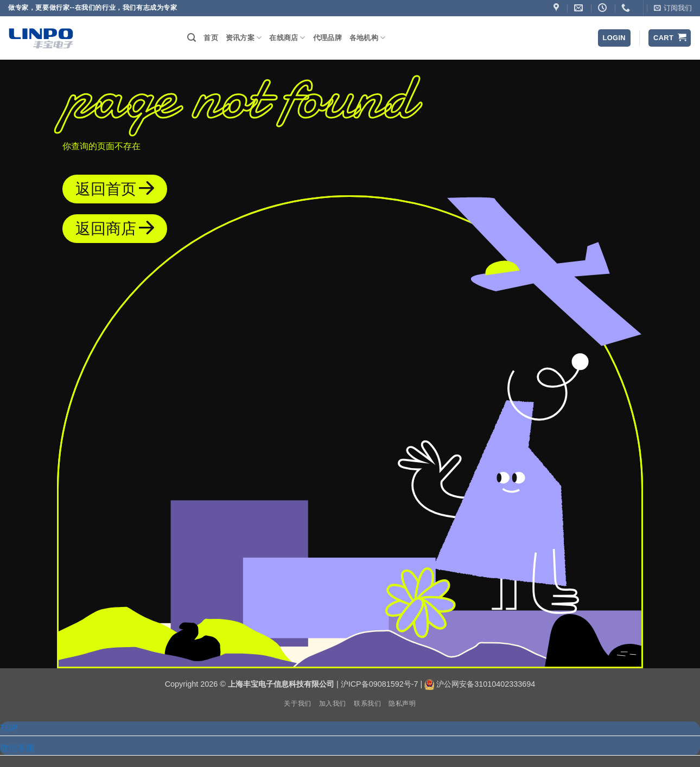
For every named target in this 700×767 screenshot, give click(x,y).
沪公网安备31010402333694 (486, 684)
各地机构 (367, 38)
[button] (673, 8)
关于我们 (297, 704)
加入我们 (333, 704)
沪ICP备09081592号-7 (380, 684)
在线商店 (287, 38)
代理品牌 (327, 38)
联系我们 (367, 704)
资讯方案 (244, 38)
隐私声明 (402, 704)
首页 (211, 38)
